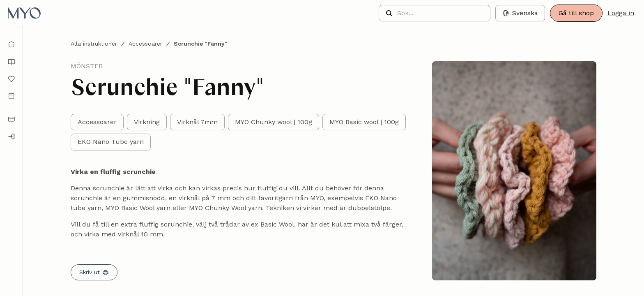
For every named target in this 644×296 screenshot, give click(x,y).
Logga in (621, 13)
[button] (520, 13)
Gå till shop (576, 13)
